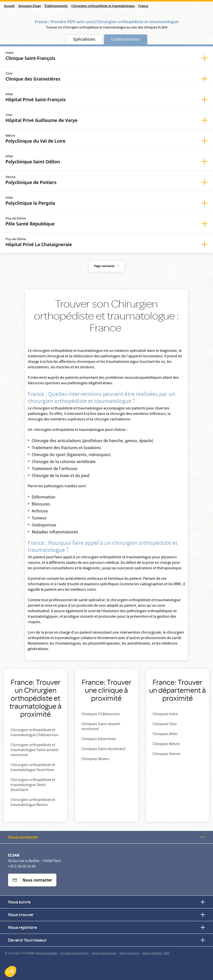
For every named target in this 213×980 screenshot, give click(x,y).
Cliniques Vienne (167, 754)
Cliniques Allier (165, 734)
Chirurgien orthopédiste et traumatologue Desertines (33, 768)
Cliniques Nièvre (166, 744)
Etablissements (126, 40)
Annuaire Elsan (30, 6)
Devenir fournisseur (106, 940)
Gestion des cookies (104, 953)
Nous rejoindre (106, 927)
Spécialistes (84, 40)
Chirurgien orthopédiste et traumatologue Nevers (33, 803)
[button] (10, 972)
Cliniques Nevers (95, 759)
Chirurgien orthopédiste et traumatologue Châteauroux (34, 733)
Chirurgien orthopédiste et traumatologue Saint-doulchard (33, 785)
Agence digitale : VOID (156, 953)
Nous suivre (106, 902)
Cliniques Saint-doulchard (103, 749)
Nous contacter (106, 837)
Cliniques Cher (165, 724)
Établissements (56, 6)
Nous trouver (106, 915)
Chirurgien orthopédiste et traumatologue (103, 6)
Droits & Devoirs (129, 953)
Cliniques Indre (165, 714)
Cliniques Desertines (99, 739)
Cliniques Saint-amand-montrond (101, 727)
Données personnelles (75, 953)
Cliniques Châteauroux (101, 714)
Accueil (9, 6)
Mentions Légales (46, 953)
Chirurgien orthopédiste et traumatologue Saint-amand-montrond (35, 750)
